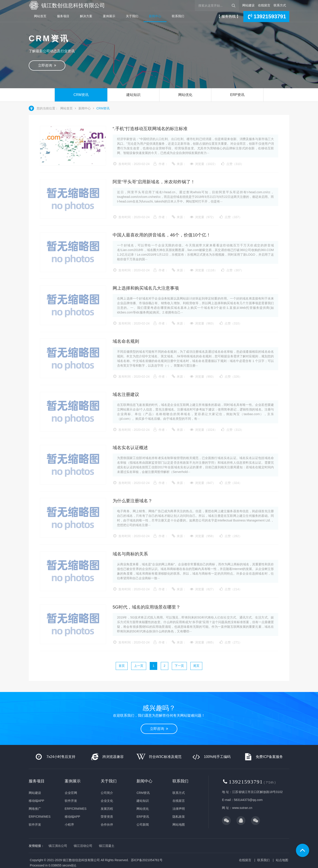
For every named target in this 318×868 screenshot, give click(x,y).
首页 (122, 666)
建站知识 (133, 95)
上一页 (139, 666)
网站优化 (185, 95)
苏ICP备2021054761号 (147, 860)
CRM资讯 (81, 95)
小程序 (69, 825)
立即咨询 (47, 65)
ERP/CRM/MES (40, 817)
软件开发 (35, 825)
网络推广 (35, 809)
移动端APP (36, 801)
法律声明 (179, 809)
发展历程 (107, 809)
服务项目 (63, 16)
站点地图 (282, 860)
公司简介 (107, 793)
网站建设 (248, 5)
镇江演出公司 (58, 846)
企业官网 (71, 793)
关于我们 (132, 16)
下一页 (179, 666)
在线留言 (264, 5)
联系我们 (178, 16)
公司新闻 (143, 825)
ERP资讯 (237, 95)
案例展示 (109, 16)
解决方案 (86, 16)
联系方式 (280, 5)
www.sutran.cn (242, 808)
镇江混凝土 (107, 846)
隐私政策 (179, 817)
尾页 (196, 666)
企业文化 (107, 801)
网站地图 (179, 825)
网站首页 (40, 16)
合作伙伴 (107, 825)
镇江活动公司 (83, 846)
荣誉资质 (107, 817)
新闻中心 (155, 16)
